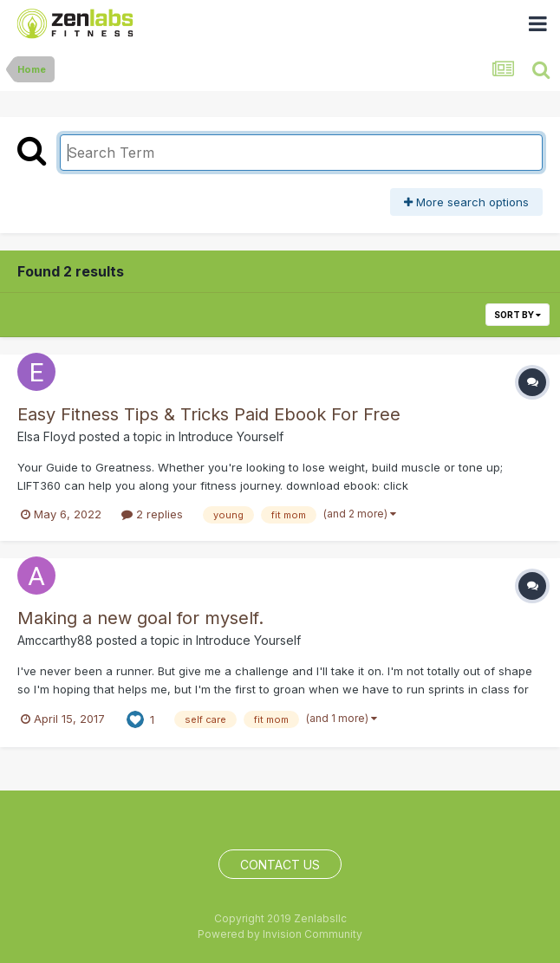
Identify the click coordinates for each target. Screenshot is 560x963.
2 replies (152, 514)
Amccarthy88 (55, 640)
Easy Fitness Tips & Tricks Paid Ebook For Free (209, 414)
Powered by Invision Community (280, 934)
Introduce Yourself (231, 436)
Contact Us (280, 865)
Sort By (518, 315)
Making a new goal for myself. (140, 618)
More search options (466, 202)
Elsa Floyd (46, 436)
